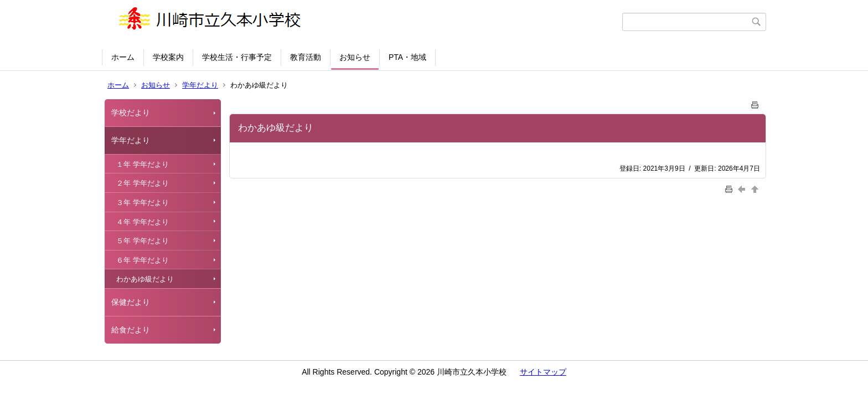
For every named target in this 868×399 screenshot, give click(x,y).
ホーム (123, 57)
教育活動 (306, 57)
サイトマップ (543, 372)
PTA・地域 (407, 57)
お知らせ (355, 57)
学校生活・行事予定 (237, 57)
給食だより (131, 330)
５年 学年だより (143, 241)
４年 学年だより (143, 222)
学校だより (131, 112)
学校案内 (168, 57)
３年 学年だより (143, 203)
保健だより (131, 302)
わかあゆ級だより (145, 279)
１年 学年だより (143, 164)
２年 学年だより (143, 183)
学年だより (200, 85)
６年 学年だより (143, 260)
